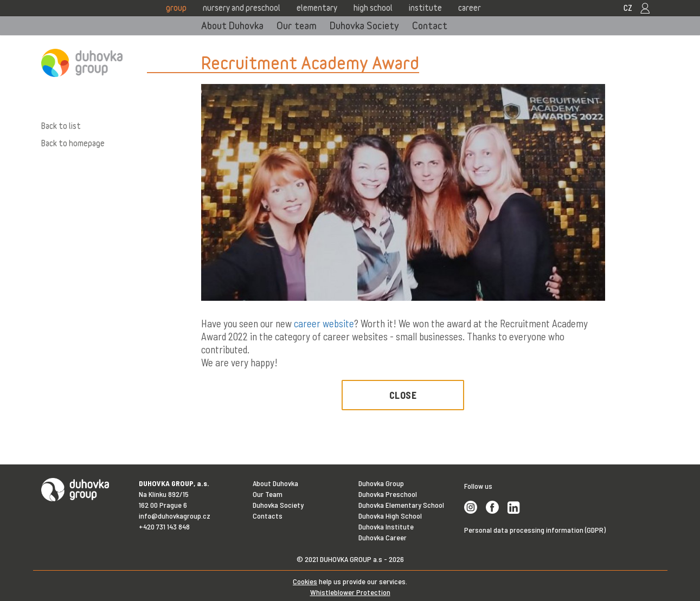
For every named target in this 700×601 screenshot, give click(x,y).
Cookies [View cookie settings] (305, 581)
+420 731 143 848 (164, 526)
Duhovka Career (383, 537)
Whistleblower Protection (350, 592)
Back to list (61, 126)
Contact (430, 25)
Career (470, 8)
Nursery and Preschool (242, 8)
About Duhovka (232, 25)
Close (403, 395)
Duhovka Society (364, 25)
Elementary (317, 8)
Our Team (268, 494)
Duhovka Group (381, 483)
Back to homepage (73, 143)
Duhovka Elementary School (401, 505)
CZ (628, 8)
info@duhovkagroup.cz (175, 516)
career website (324, 323)
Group (176, 8)
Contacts (268, 516)
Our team (297, 25)
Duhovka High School (390, 516)
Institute (425, 8)
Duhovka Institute (386, 526)
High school (373, 8)
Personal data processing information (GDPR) (535, 530)
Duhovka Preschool (388, 494)
